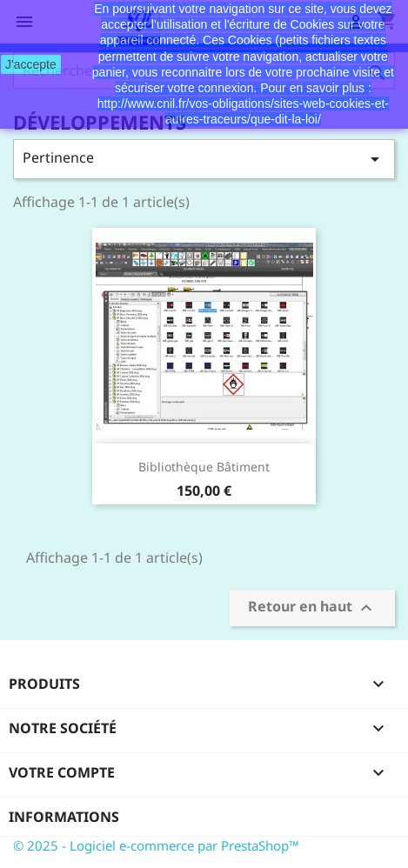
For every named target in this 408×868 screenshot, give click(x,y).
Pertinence (204, 159)
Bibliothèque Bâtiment (204, 467)
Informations (64, 817)
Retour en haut (312, 608)
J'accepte (31, 64)
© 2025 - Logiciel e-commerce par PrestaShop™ (156, 845)
